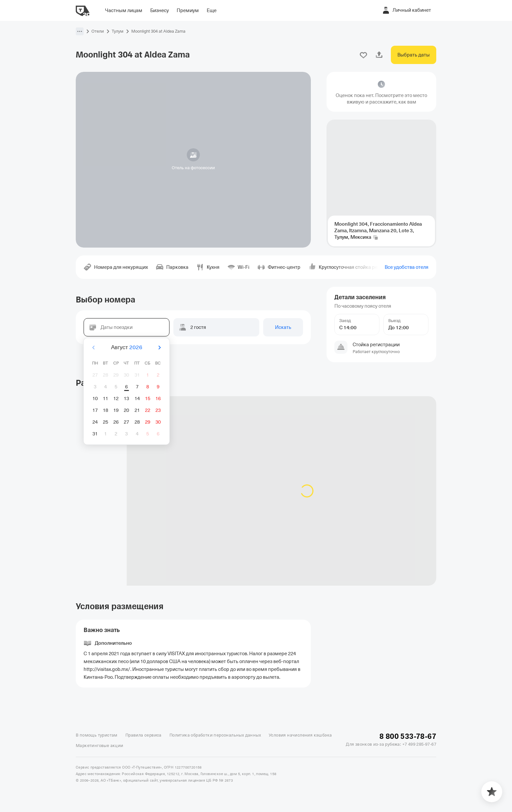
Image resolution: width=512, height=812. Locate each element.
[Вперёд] (159, 348)
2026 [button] (136, 347)
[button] (80, 31)
